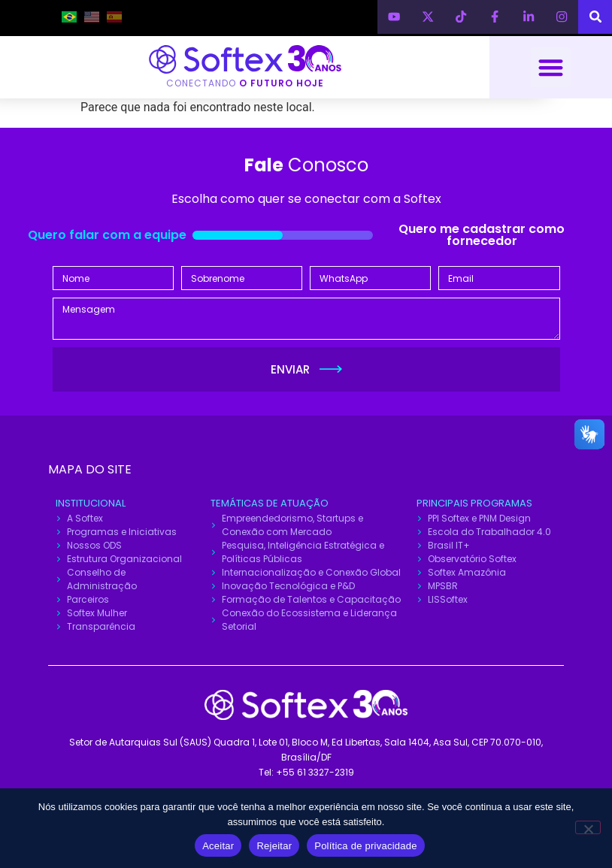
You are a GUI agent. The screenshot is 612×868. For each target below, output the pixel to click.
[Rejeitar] (588, 827)
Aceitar (218, 846)
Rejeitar (274, 846)
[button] (551, 67)
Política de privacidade (366, 846)
